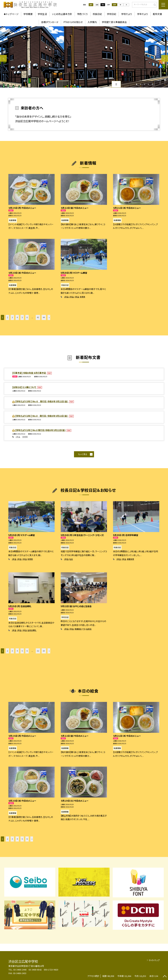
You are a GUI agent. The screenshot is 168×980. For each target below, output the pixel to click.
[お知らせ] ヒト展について (25, 387)
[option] (84, 57)
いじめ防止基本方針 (62, 14)
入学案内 (92, 22)
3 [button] (145, 84)
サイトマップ (154, 960)
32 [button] (38, 651)
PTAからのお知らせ (73, 22)
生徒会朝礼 (32, 630)
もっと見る (83, 454)
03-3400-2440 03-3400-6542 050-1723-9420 (36, 970)
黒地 (103, 5)
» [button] (49, 317)
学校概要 (28, 14)
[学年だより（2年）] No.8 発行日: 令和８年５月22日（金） (42, 416)
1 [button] (137, 84)
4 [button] (148, 84)
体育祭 (82, 297)
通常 (91, 5)
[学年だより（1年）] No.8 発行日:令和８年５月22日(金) (41, 430)
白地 (97, 5)
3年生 (77, 297)
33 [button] (44, 651)
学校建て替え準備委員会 (114, 22)
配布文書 (157, 14)
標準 (115, 5)
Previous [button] (3, 58)
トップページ (12, 14)
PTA (84, 629)
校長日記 (97, 14)
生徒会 (89, 629)
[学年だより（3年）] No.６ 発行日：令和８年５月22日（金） (42, 401)
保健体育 (130, 559)
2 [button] (141, 84)
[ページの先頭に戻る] (165, 977)
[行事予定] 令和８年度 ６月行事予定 (29, 373)
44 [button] (44, 317)
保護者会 (78, 629)
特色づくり (83, 14)
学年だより (143, 14)
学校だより (127, 14)
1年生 (66, 297)
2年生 (72, 297)
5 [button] (152, 84)
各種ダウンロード (50, 22)
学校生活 (42, 14)
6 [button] (27, 317)
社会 (71, 559)
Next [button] (165, 58)
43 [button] (38, 317)
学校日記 (112, 14)
